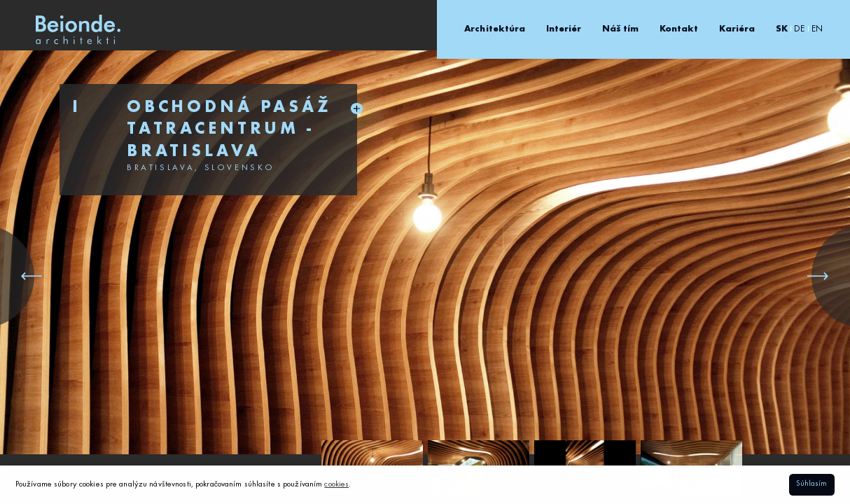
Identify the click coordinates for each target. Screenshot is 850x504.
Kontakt (679, 29)
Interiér (564, 29)
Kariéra (737, 29)
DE (799, 29)
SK (782, 29)
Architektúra (495, 29)
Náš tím (621, 29)
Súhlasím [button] (811, 484)
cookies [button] (336, 484)
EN (817, 29)
